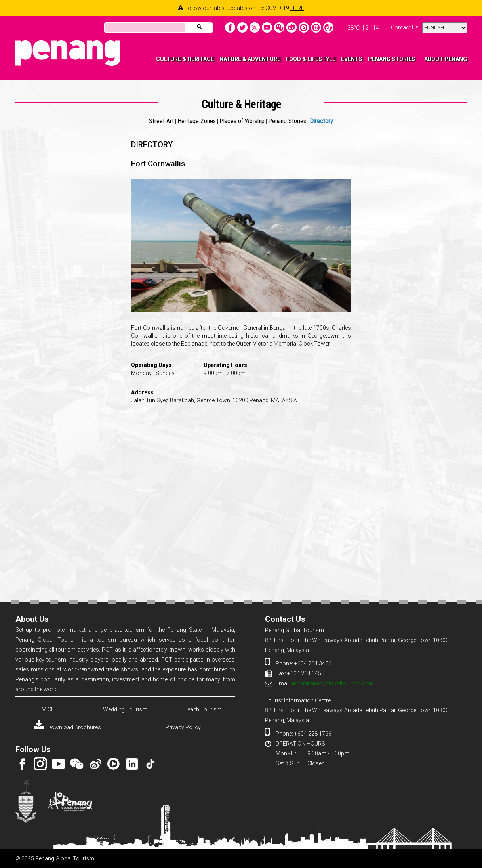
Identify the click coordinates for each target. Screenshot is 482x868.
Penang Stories (287, 121)
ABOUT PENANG (446, 59)
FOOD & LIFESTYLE (311, 59)
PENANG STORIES (392, 59)
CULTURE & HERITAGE (185, 59)
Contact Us (405, 27)
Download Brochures (67, 727)
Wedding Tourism (125, 709)
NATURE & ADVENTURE (250, 59)
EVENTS (352, 59)
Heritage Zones (197, 121)
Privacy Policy (183, 727)
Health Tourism (203, 709)
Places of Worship (242, 121)
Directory (321, 121)
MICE (48, 709)
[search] (144, 28)
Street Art (161, 121)
